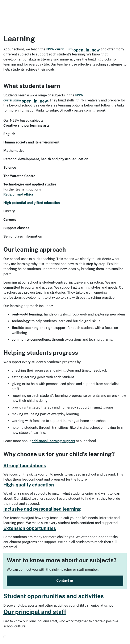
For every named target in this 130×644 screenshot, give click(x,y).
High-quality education (29, 485)
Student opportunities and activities (54, 596)
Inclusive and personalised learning (42, 509)
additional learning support (53, 441)
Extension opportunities (30, 528)
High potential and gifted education (32, 203)
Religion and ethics (18, 194)
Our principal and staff (35, 612)
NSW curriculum (73, 49)
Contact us (65, 580)
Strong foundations (25, 465)
